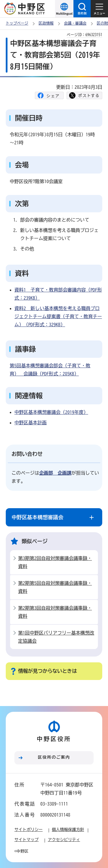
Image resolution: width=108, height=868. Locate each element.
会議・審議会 (75, 23)
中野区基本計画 (31, 423)
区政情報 (46, 23)
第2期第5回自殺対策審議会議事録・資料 (55, 587)
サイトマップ (26, 840)
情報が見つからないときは (48, 671)
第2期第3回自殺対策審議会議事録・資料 (55, 612)
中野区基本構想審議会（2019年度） (51, 412)
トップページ (17, 23)
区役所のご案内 (54, 757)
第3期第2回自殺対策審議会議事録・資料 (55, 562)
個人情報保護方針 (68, 830)
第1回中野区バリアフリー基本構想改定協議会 (56, 637)
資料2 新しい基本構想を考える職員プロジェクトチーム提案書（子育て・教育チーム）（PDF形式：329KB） (58, 316)
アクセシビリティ (64, 840)
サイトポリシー (29, 830)
